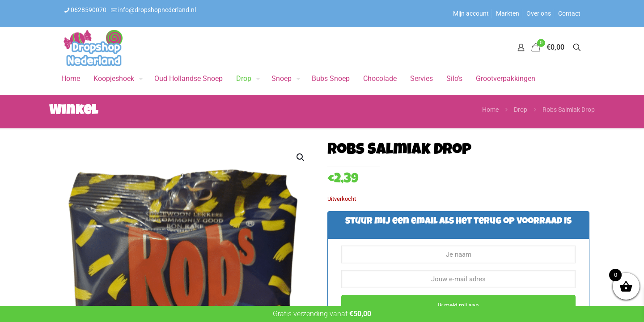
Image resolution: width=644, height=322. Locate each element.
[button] (301, 157)
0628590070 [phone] (89, 10)
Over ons (539, 13)
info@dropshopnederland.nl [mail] (157, 10)
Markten (508, 13)
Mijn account (471, 13)
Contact (569, 13)
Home (490, 110)
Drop (521, 110)
